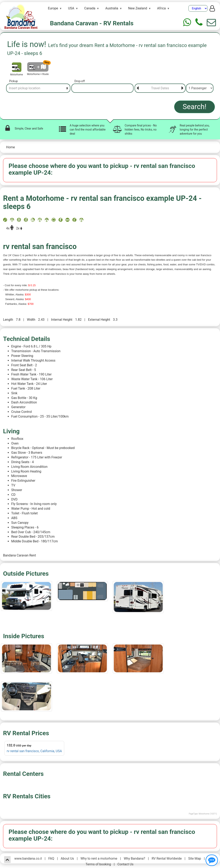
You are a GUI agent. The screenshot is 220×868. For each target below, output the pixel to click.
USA (71, 8)
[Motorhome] (17, 67)
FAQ (51, 859)
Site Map (195, 859)
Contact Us (125, 864)
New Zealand (138, 8)
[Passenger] (200, 88)
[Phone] (199, 22)
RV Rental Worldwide (167, 859)
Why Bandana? (134, 859)
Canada (90, 8)
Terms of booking (98, 864)
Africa (161, 8)
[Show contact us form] (211, 22)
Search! (195, 107)
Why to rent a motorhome (99, 859)
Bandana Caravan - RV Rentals (92, 23)
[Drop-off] (102, 88)
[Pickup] (38, 88)
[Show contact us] (212, 860)
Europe (53, 8)
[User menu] (212, 10)
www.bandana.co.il (28, 859)
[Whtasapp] (187, 22)
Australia (112, 8)
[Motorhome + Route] (38, 67)
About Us (67, 859)
